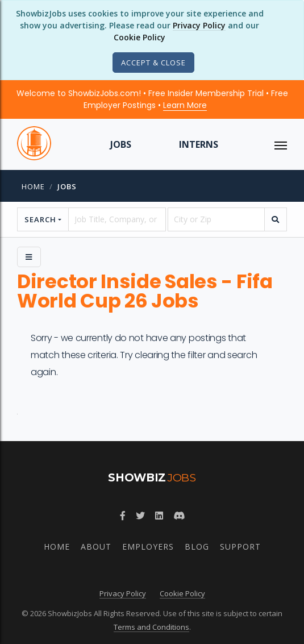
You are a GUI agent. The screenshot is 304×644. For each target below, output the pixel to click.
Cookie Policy (139, 37)
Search (40, 219)
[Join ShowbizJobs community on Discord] (179, 516)
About (96, 547)
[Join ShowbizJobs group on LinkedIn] (159, 516)
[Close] (153, 63)
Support (240, 547)
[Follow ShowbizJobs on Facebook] (123, 516)
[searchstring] (117, 219)
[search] (276, 219)
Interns (199, 144)
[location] (216, 219)
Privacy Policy (199, 25)
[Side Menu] (29, 257)
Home (33, 186)
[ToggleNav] (281, 144)
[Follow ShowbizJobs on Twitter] (140, 516)
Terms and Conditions (151, 627)
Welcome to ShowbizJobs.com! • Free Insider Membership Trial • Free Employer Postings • (152, 99)
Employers (148, 547)
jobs (67, 186)
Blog (197, 547)
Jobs (121, 144)
